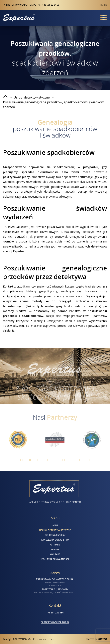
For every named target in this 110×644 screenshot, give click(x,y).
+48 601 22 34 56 (48, 5)
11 (97, 460)
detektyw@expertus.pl (55, 622)
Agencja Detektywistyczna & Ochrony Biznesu (55, 502)
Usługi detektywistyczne (32, 97)
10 (89, 460)
